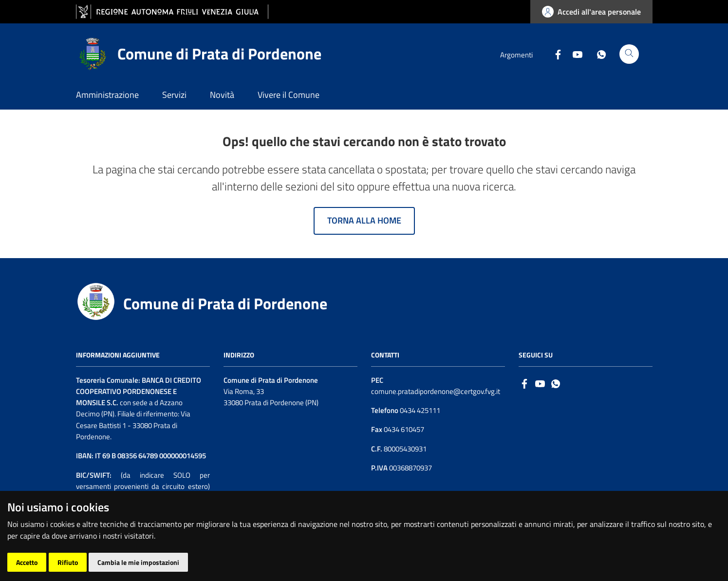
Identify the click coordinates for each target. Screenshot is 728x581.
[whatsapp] (556, 383)
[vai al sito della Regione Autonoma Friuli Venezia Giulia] (172, 12)
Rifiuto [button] (68, 562)
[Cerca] (629, 54)
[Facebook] (554, 54)
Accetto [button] (27, 562)
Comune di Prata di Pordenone (225, 303)
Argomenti (516, 55)
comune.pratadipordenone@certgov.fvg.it (436, 391)
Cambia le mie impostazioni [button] (138, 562)
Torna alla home (364, 220)
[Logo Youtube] (540, 383)
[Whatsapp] (597, 54)
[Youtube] (574, 54)
